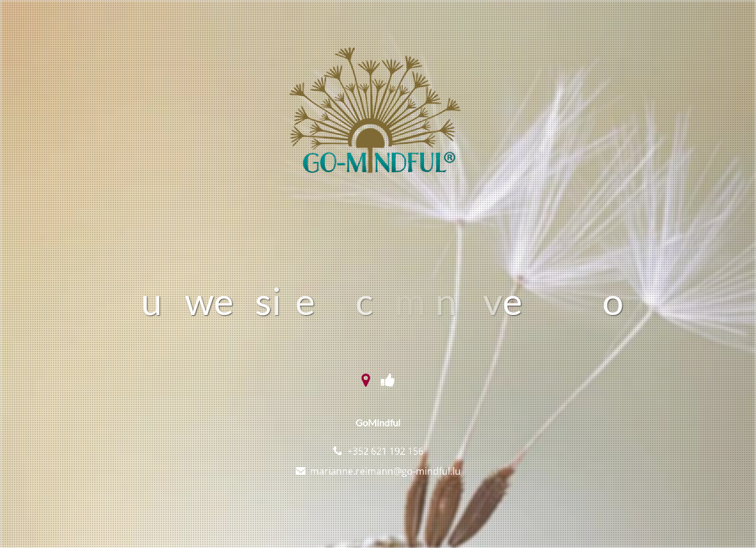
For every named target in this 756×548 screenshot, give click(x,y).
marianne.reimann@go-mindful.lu (385, 471)
